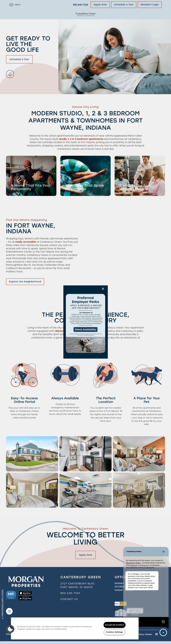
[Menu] (15, 5)
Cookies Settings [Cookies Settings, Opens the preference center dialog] (114, 632)
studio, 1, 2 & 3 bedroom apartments (81, 139)
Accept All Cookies (115, 625)
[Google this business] (9, 611)
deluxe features (65, 331)
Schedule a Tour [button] (19, 59)
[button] (100, 5)
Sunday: (119, 590)
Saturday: (120, 587)
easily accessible (26, 242)
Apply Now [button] (86, 555)
